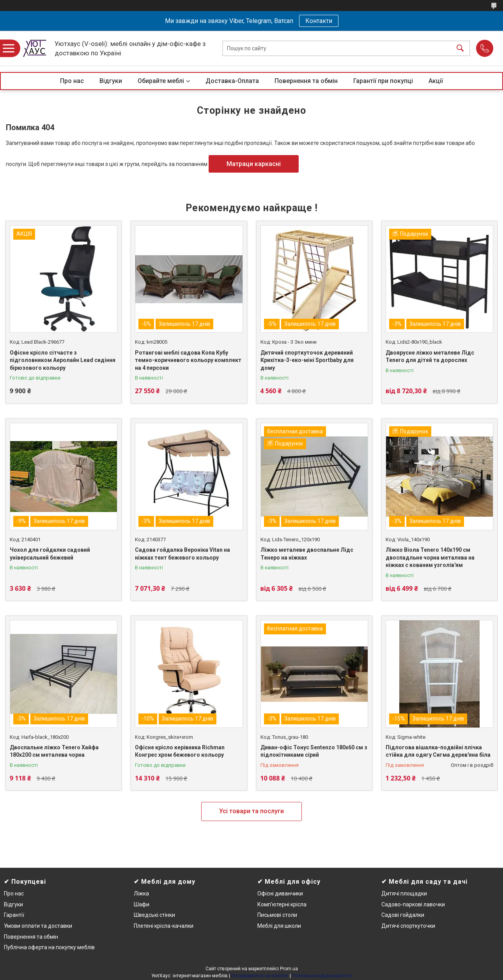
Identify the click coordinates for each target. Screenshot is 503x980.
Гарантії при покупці (383, 81)
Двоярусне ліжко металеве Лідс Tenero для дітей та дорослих (430, 357)
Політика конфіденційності (322, 976)
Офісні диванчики (280, 893)
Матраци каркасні (254, 164)
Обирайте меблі (161, 81)
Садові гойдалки (403, 915)
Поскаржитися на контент (260, 976)
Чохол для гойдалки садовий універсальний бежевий (50, 554)
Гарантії (14, 915)
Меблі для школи (279, 926)
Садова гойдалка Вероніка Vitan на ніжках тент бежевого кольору (182, 554)
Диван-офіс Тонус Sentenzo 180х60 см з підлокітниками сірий (314, 751)
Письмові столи (277, 915)
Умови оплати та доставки (38, 926)
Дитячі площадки (404, 893)
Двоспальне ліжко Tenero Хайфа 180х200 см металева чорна (54, 751)
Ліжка (141, 893)
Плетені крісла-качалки (164, 926)
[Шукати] (460, 49)
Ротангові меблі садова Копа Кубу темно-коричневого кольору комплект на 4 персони (188, 360)
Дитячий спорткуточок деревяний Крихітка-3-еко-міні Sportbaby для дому (307, 360)
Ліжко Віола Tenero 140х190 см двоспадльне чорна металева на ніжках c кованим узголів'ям (430, 557)
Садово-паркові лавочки (413, 904)
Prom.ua (289, 969)
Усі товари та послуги (251, 811)
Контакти (319, 21)
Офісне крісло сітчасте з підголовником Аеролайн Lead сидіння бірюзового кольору (63, 360)
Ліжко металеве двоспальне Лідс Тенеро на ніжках (307, 554)
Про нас (72, 81)
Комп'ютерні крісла (282, 904)
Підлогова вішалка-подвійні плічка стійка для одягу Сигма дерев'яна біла (438, 751)
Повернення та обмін (306, 81)
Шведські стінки (154, 915)
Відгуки (111, 81)
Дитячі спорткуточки (408, 926)
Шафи (142, 904)
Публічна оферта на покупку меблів (49, 947)
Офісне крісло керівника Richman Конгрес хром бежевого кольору (180, 751)
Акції (436, 81)
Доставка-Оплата (232, 81)
